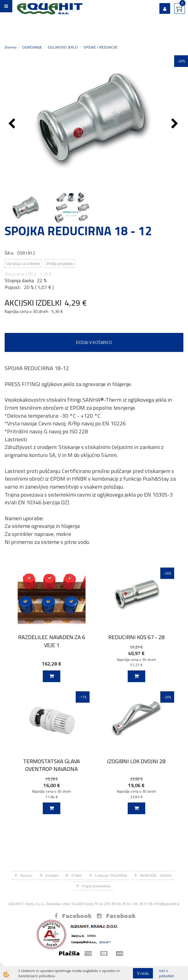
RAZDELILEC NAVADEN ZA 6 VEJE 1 (52, 641)
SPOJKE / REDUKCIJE (100, 47)
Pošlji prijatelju (60, 263)
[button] (176, 124)
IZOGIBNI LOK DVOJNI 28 (136, 761)
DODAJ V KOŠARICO (94, 342)
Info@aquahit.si (166, 904)
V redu (143, 973)
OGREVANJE (32, 47)
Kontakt (52, 875)
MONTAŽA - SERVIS (156, 875)
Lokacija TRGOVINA (111, 875)
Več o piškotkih (167, 973)
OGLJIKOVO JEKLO (63, 47)
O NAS (77, 875)
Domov (11, 47)
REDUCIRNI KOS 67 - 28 (136, 637)
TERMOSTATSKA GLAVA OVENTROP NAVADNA (52, 765)
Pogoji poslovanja (96, 886)
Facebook (73, 916)
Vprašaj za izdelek (23, 263)
